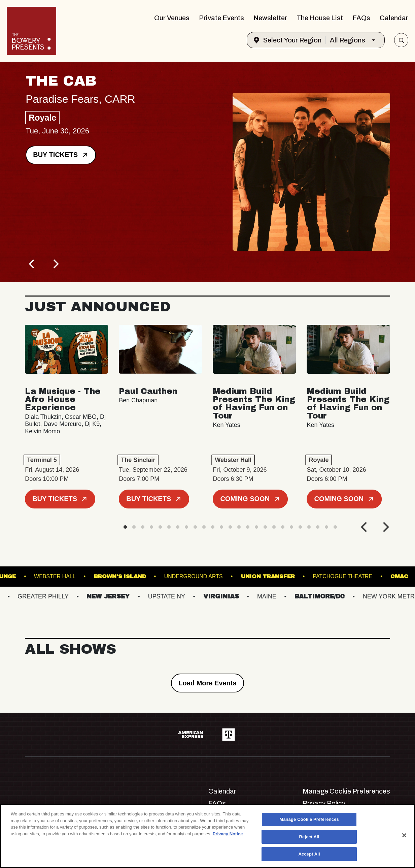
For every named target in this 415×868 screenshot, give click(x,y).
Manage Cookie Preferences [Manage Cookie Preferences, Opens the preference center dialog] (309, 819)
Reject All (309, 837)
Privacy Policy (324, 803)
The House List (320, 18)
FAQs (361, 18)
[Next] (55, 264)
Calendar (394, 18)
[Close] (404, 835)
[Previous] (32, 264)
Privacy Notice (228, 834)
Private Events (221, 18)
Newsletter (270, 18)
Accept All (309, 854)
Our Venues (172, 18)
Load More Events (207, 683)
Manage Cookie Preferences (346, 791)
